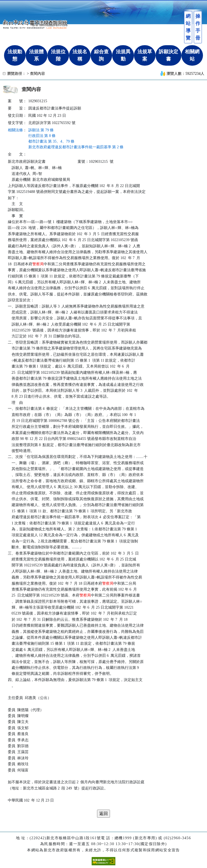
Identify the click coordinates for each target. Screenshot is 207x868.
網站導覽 (188, 27)
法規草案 (145, 55)
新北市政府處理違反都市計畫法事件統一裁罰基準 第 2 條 (76, 147)
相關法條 (15, 130)
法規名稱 (80, 55)
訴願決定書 (168, 55)
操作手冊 (198, 27)
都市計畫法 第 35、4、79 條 (51, 141)
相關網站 (192, 55)
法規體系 (36, 55)
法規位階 (58, 55)
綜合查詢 (101, 55)
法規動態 (15, 55)
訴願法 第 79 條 (41, 130)
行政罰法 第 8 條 (42, 136)
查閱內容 (37, 74)
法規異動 (123, 55)
